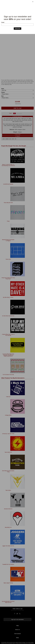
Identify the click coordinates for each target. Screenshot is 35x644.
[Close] (33, 2)
